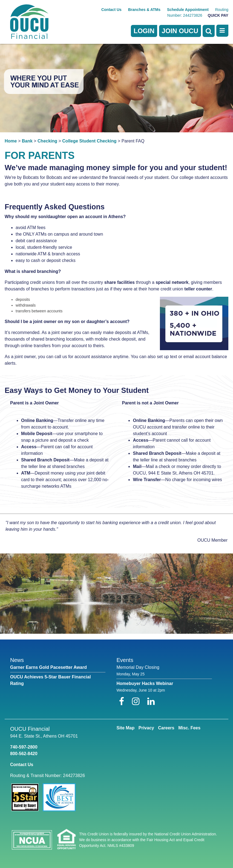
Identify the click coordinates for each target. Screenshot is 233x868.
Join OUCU (180, 31)
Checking (47, 141)
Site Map (125, 728)
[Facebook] (123, 701)
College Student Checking (89, 141)
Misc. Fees (189, 728)
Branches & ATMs (144, 10)
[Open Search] (209, 31)
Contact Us (111, 10)
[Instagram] (137, 701)
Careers (166, 728)
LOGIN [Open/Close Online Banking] (144, 31)
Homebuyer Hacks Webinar (145, 683)
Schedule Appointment (188, 10)
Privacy (146, 728)
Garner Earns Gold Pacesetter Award (48, 667)
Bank (27, 141)
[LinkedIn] (151, 701)
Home (11, 141)
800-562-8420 (24, 754)
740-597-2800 (24, 747)
